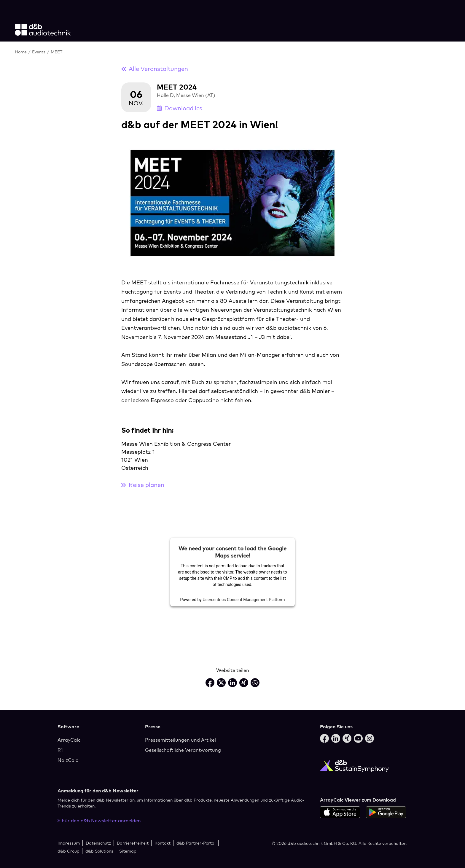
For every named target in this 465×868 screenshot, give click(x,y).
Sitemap (128, 851)
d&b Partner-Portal (196, 843)
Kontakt (163, 843)
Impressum (69, 843)
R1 (60, 750)
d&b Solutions (99, 851)
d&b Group (69, 851)
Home (21, 52)
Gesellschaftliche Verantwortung (183, 750)
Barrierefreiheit (133, 843)
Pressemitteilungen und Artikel (180, 740)
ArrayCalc (69, 740)
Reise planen (143, 485)
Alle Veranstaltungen (155, 69)
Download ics (180, 108)
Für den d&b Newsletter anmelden (99, 821)
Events (39, 52)
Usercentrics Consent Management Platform (244, 599)
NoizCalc (68, 760)
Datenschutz (98, 843)
